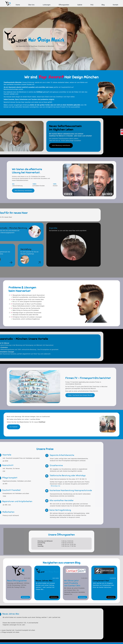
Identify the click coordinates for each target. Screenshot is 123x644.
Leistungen (47, 5)
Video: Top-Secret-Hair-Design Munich (71, 392)
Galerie (80, 5)
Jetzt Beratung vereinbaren (41, 186)
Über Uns (31, 5)
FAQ (92, 5)
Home (18, 5)
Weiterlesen (25, 598)
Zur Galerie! (13, 428)
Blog (103, 5)
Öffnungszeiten (64, 5)
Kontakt (115, 5)
